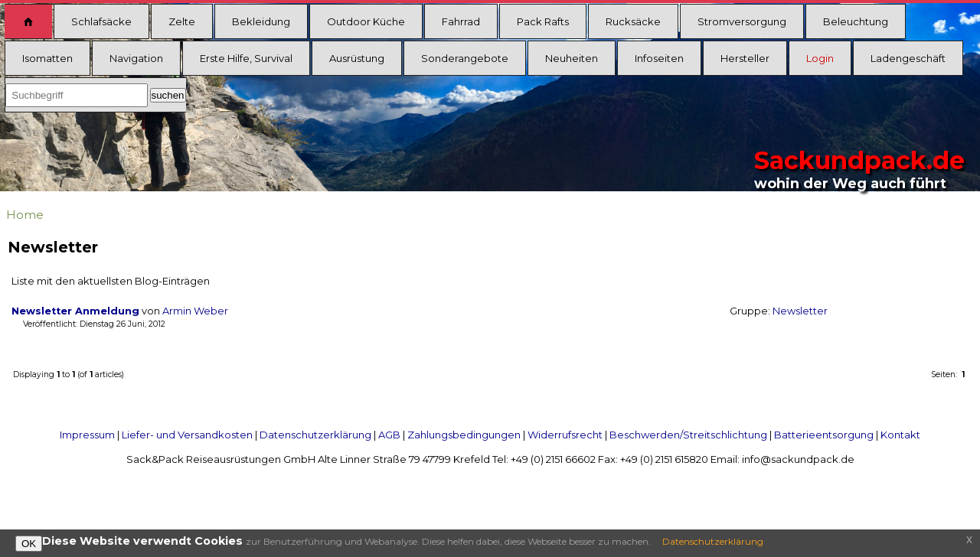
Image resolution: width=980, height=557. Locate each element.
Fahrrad (461, 21)
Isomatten (47, 58)
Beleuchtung (856, 21)
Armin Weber (195, 311)
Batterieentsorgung (824, 435)
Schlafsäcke (101, 21)
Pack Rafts (543, 21)
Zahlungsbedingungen (464, 435)
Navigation (136, 58)
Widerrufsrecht (565, 435)
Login (820, 58)
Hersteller (745, 58)
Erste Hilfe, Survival (246, 58)
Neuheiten (572, 58)
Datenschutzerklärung (315, 435)
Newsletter (800, 311)
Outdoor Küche (366, 21)
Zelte (182, 21)
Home (25, 215)
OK (29, 544)
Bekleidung (261, 21)
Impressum (87, 435)
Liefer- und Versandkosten (187, 435)
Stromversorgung (742, 21)
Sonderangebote (465, 58)
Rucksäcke (633, 21)
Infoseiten (659, 58)
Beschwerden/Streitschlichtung (688, 435)
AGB (389, 435)
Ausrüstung (357, 58)
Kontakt (900, 435)
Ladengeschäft (908, 58)
